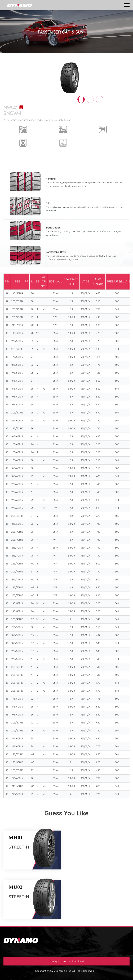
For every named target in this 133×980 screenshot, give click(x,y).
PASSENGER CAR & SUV (38, 58)
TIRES (18, 58)
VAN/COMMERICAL (66, 58)
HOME (7, 58)
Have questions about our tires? (66, 961)
